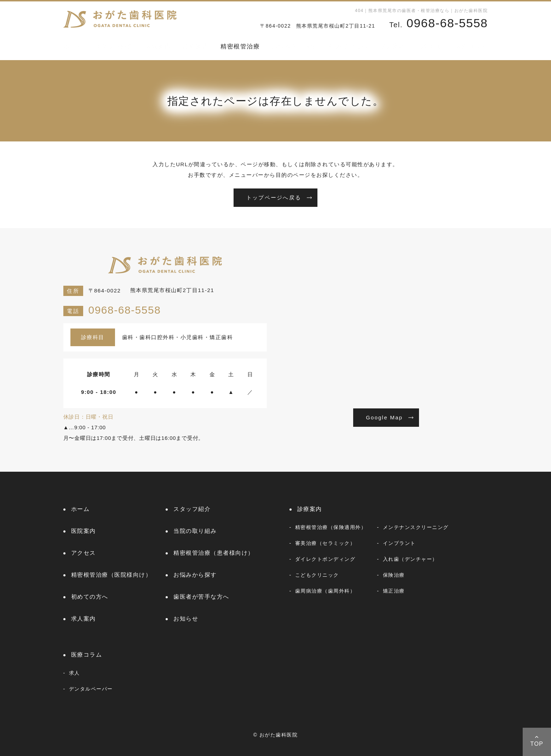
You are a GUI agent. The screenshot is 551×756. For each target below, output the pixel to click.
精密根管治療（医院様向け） (111, 575)
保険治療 (394, 575)
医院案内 (158, 46)
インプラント (399, 543)
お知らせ (430, 46)
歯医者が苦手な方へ (201, 597)
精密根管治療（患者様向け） (214, 553)
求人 (74, 673)
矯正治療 (394, 591)
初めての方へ (348, 46)
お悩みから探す (294, 46)
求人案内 (393, 46)
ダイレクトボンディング (325, 559)
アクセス (84, 553)
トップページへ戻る (274, 197)
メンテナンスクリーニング (416, 527)
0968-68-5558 (112, 310)
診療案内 (196, 46)
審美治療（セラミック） (325, 543)
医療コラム (472, 46)
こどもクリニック (317, 575)
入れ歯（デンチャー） (410, 559)
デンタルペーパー (91, 689)
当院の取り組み (195, 531)
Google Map (384, 417)
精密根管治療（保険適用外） (331, 527)
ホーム (73, 46)
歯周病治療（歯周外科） (325, 591)
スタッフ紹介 (114, 46)
